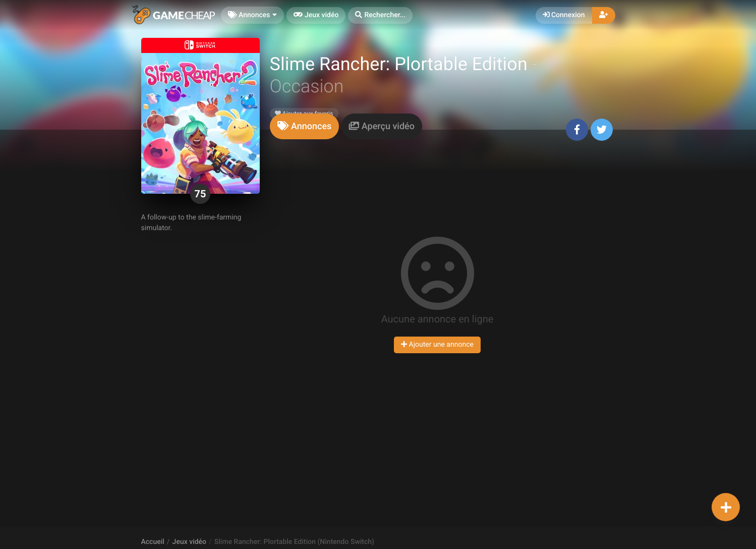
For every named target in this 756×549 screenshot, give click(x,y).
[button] (380, 15)
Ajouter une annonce (437, 345)
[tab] (305, 126)
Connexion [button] (564, 15)
